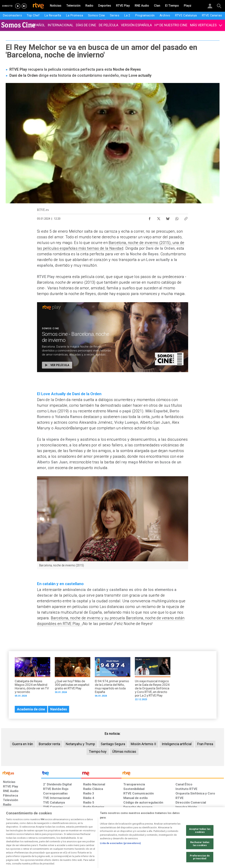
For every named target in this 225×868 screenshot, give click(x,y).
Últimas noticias (124, 751)
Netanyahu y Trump (80, 744)
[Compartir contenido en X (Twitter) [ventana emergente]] (159, 218)
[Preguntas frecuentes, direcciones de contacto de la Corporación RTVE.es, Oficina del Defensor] (178, 839)
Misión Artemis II (143, 744)
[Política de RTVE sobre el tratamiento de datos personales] (38, 839)
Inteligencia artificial (177, 744)
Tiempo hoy (98, 751)
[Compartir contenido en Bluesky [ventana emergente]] (168, 218)
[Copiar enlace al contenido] (186, 218)
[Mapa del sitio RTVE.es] (158, 839)
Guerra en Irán (23, 744)
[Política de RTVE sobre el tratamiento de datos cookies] (72, 839)
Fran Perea (205, 744)
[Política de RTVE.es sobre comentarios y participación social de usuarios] (207, 839)
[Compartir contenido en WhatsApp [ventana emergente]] (177, 218)
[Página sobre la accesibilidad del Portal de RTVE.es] (135, 839)
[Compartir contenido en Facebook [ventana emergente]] (150, 218)
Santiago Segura (113, 744)
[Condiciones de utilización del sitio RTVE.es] (9, 839)
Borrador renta (49, 744)
